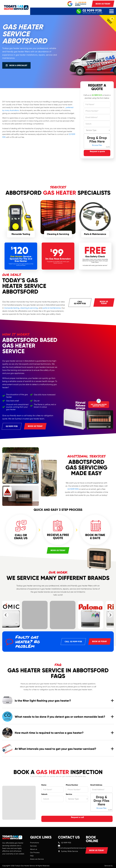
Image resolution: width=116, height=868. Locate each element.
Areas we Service (37, 859)
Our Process (35, 853)
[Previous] (6, 615)
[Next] (110, 615)
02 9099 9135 (97, 95)
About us (34, 849)
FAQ (32, 856)
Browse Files (97, 145)
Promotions (35, 843)
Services (33, 846)
